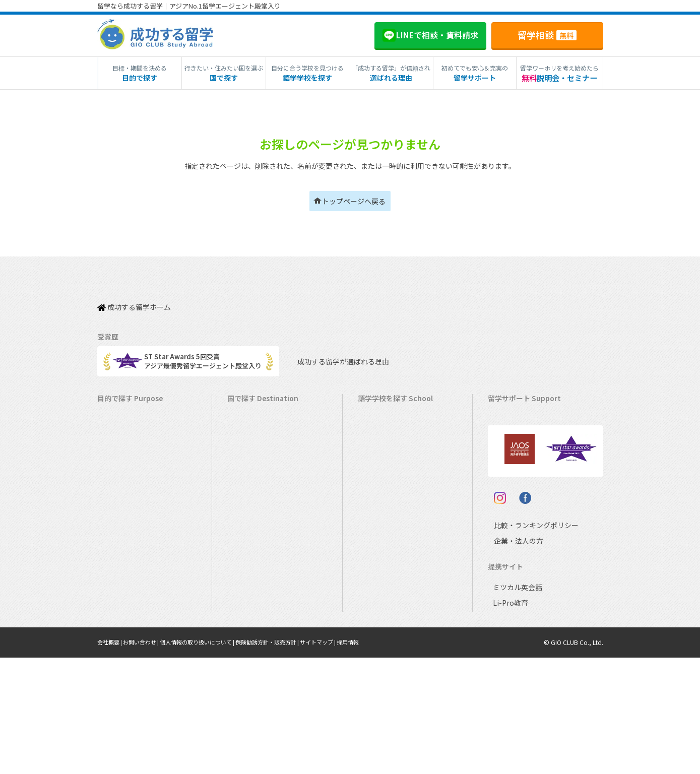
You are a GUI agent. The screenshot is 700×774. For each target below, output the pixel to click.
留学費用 (506, 426)
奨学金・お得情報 (519, 442)
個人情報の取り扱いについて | (208, 759)
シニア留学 (119, 645)
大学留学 (115, 614)
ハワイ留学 (249, 535)
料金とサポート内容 (522, 410)
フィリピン (379, 520)
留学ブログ (509, 489)
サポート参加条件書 (522, 520)
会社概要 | (112, 759)
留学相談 (547, 35)
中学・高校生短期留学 (135, 551)
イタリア (376, 567)
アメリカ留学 (252, 410)
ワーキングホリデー (132, 457)
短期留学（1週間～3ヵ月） (142, 410)
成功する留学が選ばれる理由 (334, 351)
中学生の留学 (122, 567)
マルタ (373, 504)
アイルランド (382, 489)
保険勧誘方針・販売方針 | (285, 759)
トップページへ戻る (354, 201)
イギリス (376, 473)
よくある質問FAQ (519, 504)
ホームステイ (122, 489)
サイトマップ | (341, 759)
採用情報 (374, 759)
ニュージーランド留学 (265, 457)
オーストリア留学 (258, 629)
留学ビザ (506, 473)
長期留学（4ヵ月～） (134, 426)
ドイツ (373, 598)
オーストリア (382, 614)
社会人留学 (119, 629)
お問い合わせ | (146, 759)
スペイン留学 (252, 598)
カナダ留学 (249, 426)
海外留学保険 (513, 457)
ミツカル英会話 (516, 704)
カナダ (373, 426)
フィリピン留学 (255, 520)
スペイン (376, 582)
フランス (376, 551)
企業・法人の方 (511, 657)
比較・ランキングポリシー (527, 641)
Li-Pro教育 (508, 719)
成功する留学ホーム (134, 301)
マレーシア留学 (255, 551)
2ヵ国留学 (117, 504)
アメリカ (376, 410)
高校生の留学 (122, 582)
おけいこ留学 (122, 520)
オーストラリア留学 (262, 442)
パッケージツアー (128, 535)
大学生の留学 (122, 598)
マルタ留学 (249, 504)
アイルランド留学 (258, 489)
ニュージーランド (389, 457)
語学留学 (115, 442)
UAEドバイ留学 (255, 645)
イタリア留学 (252, 582)
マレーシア (379, 535)
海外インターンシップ (135, 473)
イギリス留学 (252, 473)
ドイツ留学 (249, 614)
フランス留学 (252, 567)
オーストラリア (386, 442)
